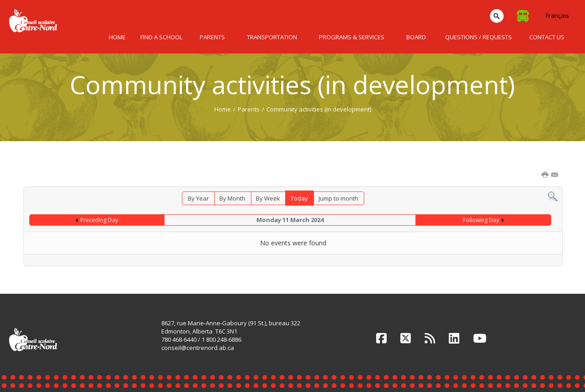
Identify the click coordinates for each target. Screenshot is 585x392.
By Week (268, 198)
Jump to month (338, 198)
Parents (249, 109)
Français (557, 16)
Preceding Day (99, 220)
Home (223, 109)
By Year (198, 198)
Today (299, 198)
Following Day (481, 220)
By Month (232, 198)
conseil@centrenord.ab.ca (198, 348)
